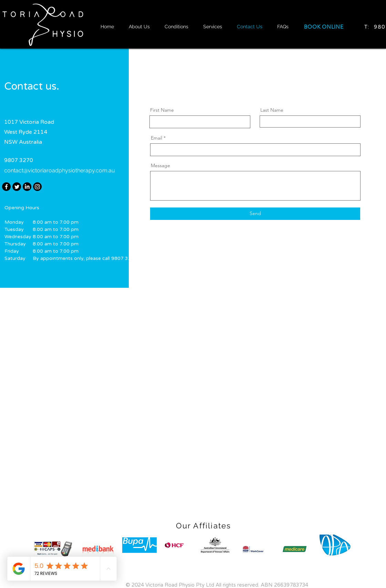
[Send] (255, 214)
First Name (162, 110)
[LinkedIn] (27, 187)
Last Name (272, 110)
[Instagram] (37, 187)
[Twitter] (17, 187)
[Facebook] (6, 187)
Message (160, 165)
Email (157, 138)
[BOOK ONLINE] (324, 27)
